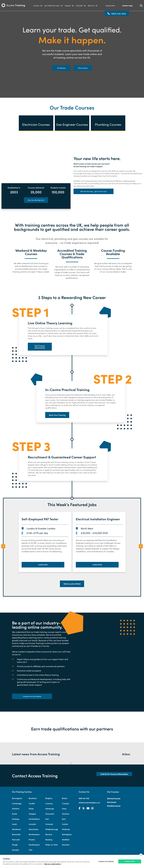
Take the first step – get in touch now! (94, 191)
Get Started (61, 68)
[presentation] (3, 546)
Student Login (127, 5)
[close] (141, 855)
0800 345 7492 (119, 14)
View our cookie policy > (53, 864)
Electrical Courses (114, 798)
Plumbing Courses (114, 806)
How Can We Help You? (36, 200)
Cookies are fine (130, 861)
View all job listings (72, 584)
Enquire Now (110, 5)
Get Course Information (40, 347)
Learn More (43, 565)
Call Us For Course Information (114, 774)
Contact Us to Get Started (32, 696)
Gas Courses (112, 802)
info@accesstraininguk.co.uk (89, 802)
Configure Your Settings (106, 861)
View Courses (83, 68)
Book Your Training (57, 415)
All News (126, 754)
